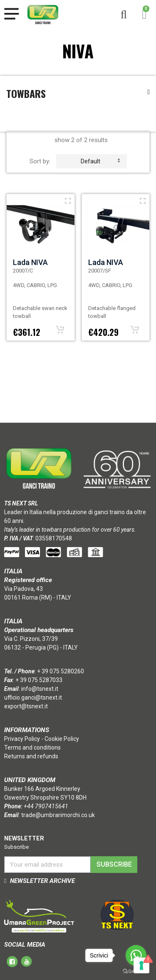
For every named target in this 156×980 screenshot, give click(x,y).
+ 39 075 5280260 (61, 671)
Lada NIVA (30, 262)
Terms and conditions (32, 747)
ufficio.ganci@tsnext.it (33, 697)
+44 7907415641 (46, 806)
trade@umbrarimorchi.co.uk (58, 815)
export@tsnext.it (26, 706)
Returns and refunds (31, 756)
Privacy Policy (22, 739)
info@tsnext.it (40, 689)
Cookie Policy (62, 739)
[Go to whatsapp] (136, 955)
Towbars (26, 93)
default (100, 161)
